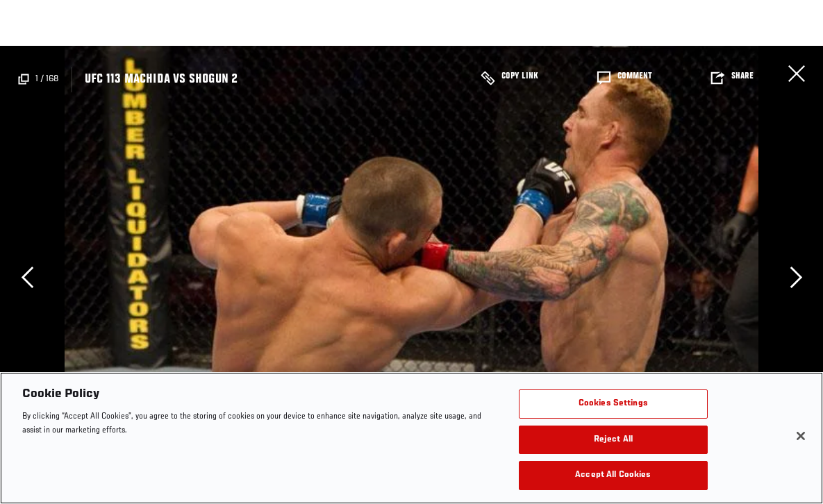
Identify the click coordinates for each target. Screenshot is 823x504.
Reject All (613, 440)
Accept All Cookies (613, 475)
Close (797, 74)
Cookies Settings (613, 404)
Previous (27, 277)
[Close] (801, 436)
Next (796, 277)
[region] (411, 438)
